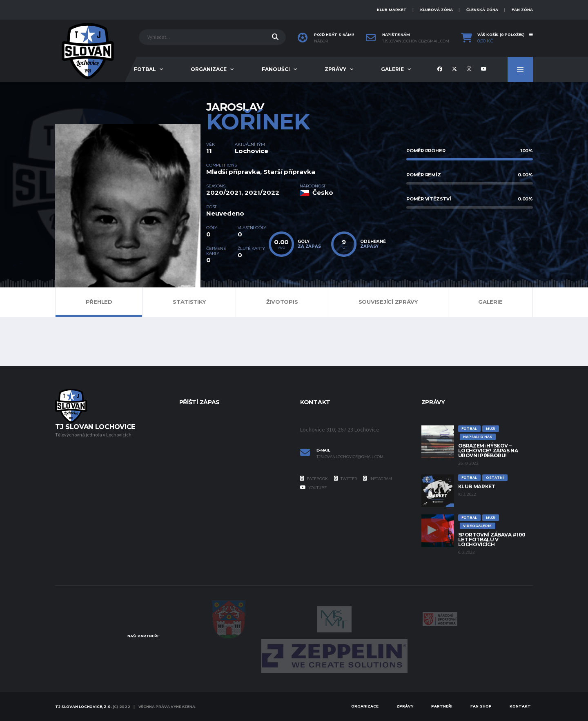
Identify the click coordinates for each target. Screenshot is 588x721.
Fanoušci (276, 69)
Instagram (378, 478)
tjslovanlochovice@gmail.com (416, 41)
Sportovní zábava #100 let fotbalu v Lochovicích (492, 540)
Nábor (321, 41)
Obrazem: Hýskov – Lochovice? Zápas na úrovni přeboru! (488, 451)
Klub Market (477, 486)
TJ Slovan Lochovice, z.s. (84, 707)
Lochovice (252, 151)
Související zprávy (388, 302)
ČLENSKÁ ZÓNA (482, 10)
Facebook (314, 478)
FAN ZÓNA (522, 10)
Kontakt (520, 706)
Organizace (209, 69)
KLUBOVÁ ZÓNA (437, 10)
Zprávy (335, 69)
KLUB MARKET (392, 10)
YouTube (313, 487)
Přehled (99, 302)
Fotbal (145, 69)
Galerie (392, 69)
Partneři (442, 706)
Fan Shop (481, 706)
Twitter (345, 478)
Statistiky (189, 302)
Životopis (282, 302)
